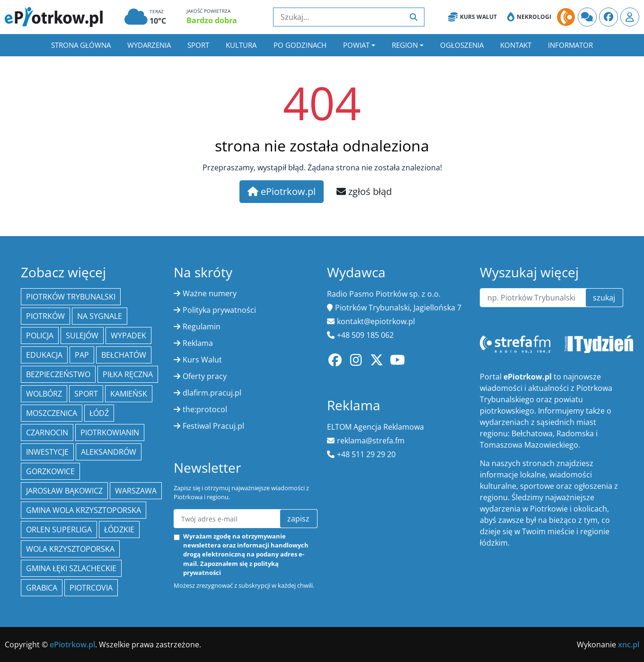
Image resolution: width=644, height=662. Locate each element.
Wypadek (128, 335)
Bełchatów (124, 355)
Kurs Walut (472, 17)
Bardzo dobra (212, 20)
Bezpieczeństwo (58, 374)
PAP (82, 355)
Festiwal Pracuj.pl (213, 426)
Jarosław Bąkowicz (64, 491)
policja (40, 335)
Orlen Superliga (59, 530)
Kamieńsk (129, 394)
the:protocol (205, 409)
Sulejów (82, 335)
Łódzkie (119, 530)
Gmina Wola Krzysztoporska (84, 510)
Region (405, 45)
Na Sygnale (100, 316)
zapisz (298, 519)
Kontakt (516, 45)
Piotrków (45, 316)
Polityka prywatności (219, 310)
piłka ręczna (128, 374)
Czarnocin (47, 433)
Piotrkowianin (110, 433)
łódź (99, 413)
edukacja (44, 355)
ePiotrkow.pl (282, 191)
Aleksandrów (109, 452)
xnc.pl (629, 644)
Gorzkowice (50, 471)
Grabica (42, 588)
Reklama (198, 343)
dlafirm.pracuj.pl (212, 393)
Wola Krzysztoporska (70, 549)
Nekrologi (529, 17)
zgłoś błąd (364, 191)
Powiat (356, 45)
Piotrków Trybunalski (71, 297)
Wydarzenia (149, 45)
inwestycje (47, 452)
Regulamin (202, 327)
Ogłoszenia (462, 45)
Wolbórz (44, 394)
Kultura (241, 45)
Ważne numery (210, 293)
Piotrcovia (91, 588)
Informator (570, 45)
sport (86, 394)
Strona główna (81, 45)
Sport (198, 45)
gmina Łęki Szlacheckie (71, 568)
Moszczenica (52, 413)
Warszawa (136, 491)
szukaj (604, 298)
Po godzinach (300, 45)
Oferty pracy (205, 376)
